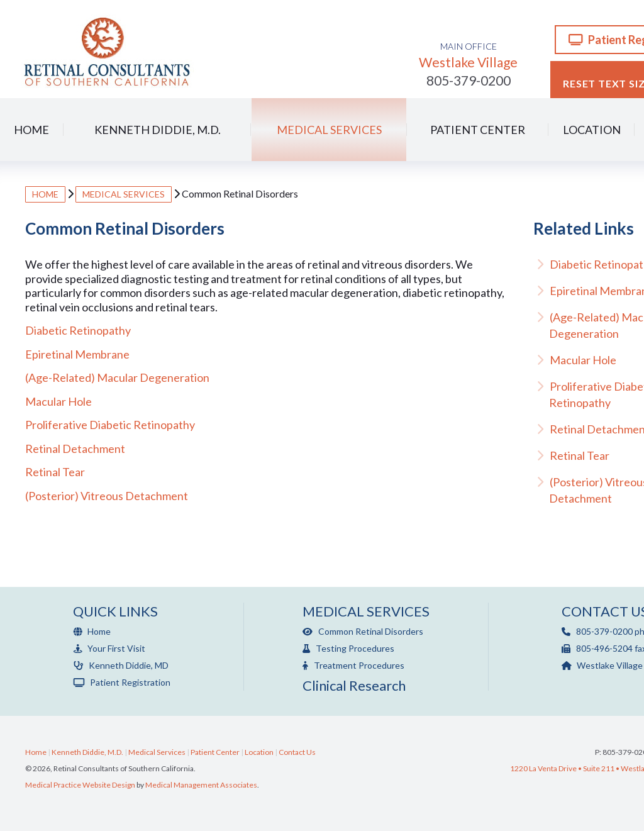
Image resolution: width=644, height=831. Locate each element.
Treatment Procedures (353, 665)
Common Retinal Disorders (363, 631)
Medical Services (329, 130)
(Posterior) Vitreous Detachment (107, 496)
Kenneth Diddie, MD (121, 665)
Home (31, 130)
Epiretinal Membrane (77, 354)
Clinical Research (354, 685)
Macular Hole (58, 401)
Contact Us (297, 752)
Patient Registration (122, 682)
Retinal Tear (55, 472)
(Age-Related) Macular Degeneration (117, 377)
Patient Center (478, 130)
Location (592, 130)
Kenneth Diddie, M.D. (158, 130)
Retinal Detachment (75, 449)
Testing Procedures (348, 648)
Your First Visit (109, 648)
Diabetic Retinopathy (78, 330)
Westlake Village (468, 55)
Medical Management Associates (201, 785)
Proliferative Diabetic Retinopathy (110, 425)
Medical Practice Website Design (80, 785)
